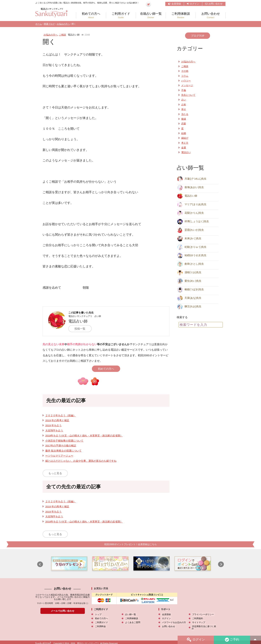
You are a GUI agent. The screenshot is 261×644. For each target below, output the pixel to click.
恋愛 (184, 124)
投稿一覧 (81, 329)
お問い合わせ (214, 4)
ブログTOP (197, 36)
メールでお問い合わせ (63, 611)
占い (184, 100)
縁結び (185, 138)
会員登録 (175, 4)
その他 (185, 71)
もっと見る (55, 473)
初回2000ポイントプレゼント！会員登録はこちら (130, 544)
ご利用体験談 (181, 15)
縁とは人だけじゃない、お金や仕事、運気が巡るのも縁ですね (81, 461)
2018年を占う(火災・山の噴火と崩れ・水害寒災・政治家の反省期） (84, 436)
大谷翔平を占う (54, 431)
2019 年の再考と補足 (57, 420)
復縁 (184, 119)
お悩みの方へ (63, 24)
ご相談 (62, 35)
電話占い (186, 152)
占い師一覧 (130, 614)
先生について (188, 95)
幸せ (184, 109)
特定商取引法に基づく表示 (205, 626)
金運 (184, 148)
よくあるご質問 (132, 622)
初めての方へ (91, 15)
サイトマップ (198, 622)
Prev (40, 565)
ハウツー (186, 81)
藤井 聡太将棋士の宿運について (63, 451)
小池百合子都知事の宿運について (64, 441)
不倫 (184, 90)
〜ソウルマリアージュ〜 (59, 456)
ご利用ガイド (121, 15)
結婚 (184, 133)
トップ (98, 614)
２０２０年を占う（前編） (61, 416)
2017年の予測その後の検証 (61, 446)
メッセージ (187, 85)
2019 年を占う (53, 425)
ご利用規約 (197, 618)
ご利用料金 (100, 626)
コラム (185, 76)
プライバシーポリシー (202, 614)
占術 (184, 105)
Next (221, 565)
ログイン (193, 4)
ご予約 (232, 640)
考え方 (185, 143)
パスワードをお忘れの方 (173, 622)
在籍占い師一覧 (151, 15)
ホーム (39, 24)
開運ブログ (49, 24)
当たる (185, 114)
